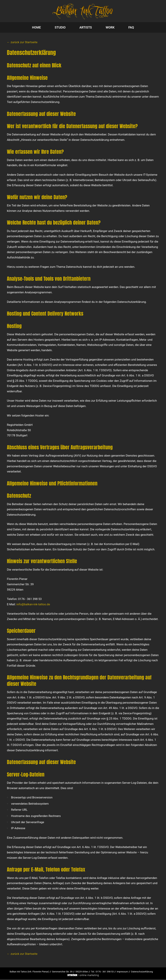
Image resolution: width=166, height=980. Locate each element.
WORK (110, 28)
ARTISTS (86, 28)
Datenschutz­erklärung (142, 973)
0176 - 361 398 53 (105, 973)
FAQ (131, 28)
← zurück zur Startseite (22, 43)
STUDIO (60, 28)
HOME (37, 28)
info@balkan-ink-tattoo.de (33, 605)
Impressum (122, 973)
